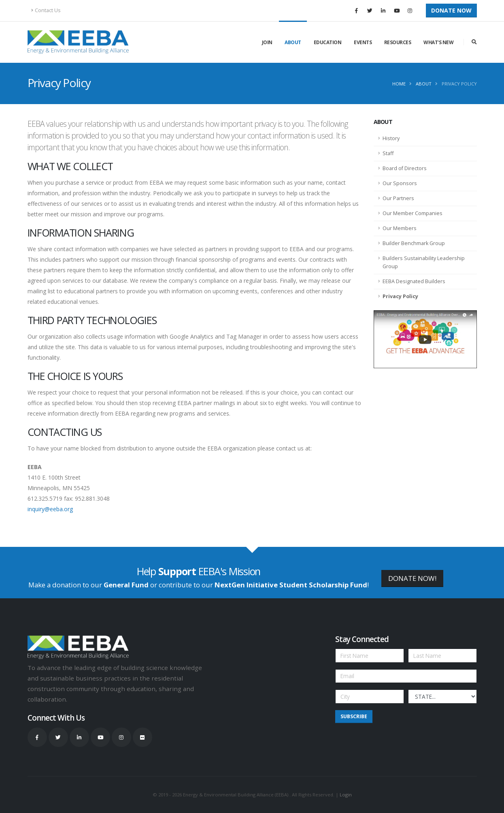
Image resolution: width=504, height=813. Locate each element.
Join (267, 42)
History (391, 138)
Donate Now (451, 10)
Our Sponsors (400, 183)
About (293, 42)
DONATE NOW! (412, 578)
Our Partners (398, 198)
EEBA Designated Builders (414, 281)
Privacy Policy (459, 84)
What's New (438, 42)
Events (363, 42)
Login (346, 795)
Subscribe (354, 716)
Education (328, 42)
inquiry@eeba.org (50, 509)
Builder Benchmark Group (414, 243)
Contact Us (46, 10)
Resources (398, 42)
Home (399, 84)
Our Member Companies (413, 213)
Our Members (400, 228)
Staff (388, 153)
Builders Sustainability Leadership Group (424, 262)
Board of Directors (405, 168)
